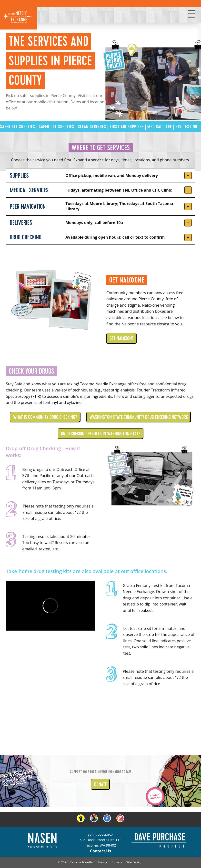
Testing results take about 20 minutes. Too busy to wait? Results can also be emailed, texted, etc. (57, 543)
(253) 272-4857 (100, 835)
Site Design (134, 862)
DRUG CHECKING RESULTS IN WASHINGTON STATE (101, 434)
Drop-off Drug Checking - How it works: (43, 452)
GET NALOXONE (127, 280)
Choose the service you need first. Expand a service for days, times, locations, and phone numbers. (100, 160)
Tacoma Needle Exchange (89, 862)
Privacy (117, 862)
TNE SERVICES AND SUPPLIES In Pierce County (50, 61)
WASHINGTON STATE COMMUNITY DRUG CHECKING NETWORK (139, 417)
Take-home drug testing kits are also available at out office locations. (87, 571)
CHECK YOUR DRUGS (31, 371)
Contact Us (101, 851)
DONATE (100, 784)
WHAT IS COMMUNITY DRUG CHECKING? (45, 417)
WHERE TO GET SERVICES (101, 148)
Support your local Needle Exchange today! (100, 772)
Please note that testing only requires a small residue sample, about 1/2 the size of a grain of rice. (58, 512)
